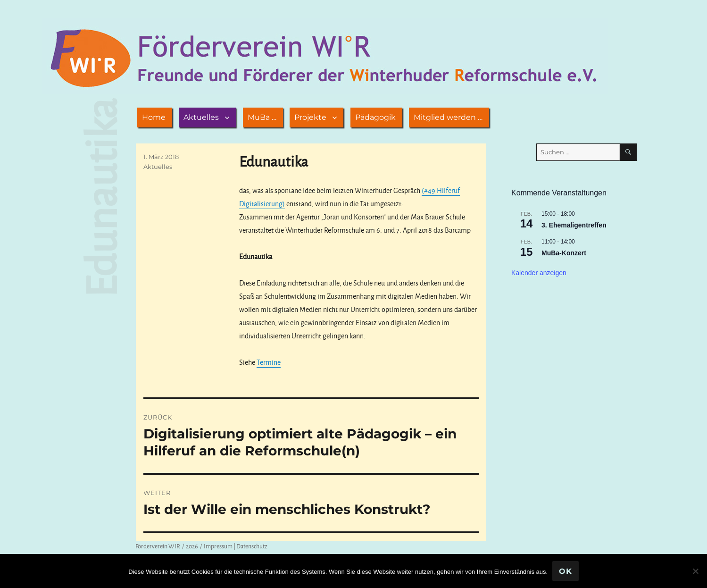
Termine (269, 362)
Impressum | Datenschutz (236, 546)
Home (154, 117)
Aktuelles (201, 117)
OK (566, 571)
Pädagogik (375, 117)
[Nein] (695, 571)
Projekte (310, 117)
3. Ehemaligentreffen (574, 225)
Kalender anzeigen (539, 273)
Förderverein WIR (158, 546)
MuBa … (262, 117)
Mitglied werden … (448, 117)
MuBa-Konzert (564, 253)
